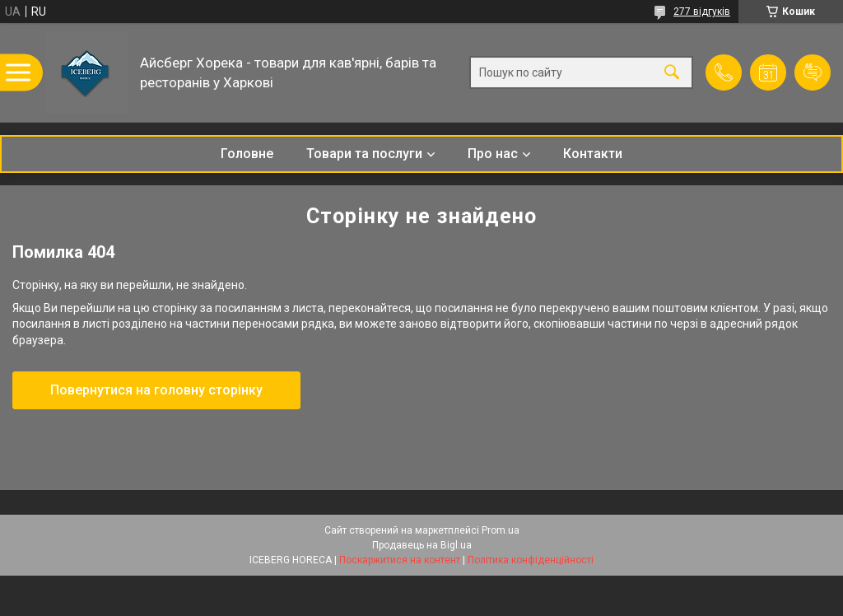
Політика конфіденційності (531, 560)
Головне (247, 154)
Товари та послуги (364, 154)
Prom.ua (501, 530)
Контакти (593, 154)
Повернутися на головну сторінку (156, 390)
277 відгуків (702, 12)
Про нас (493, 154)
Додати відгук (813, 72)
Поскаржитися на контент (400, 560)
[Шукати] (672, 73)
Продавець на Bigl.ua (422, 545)
